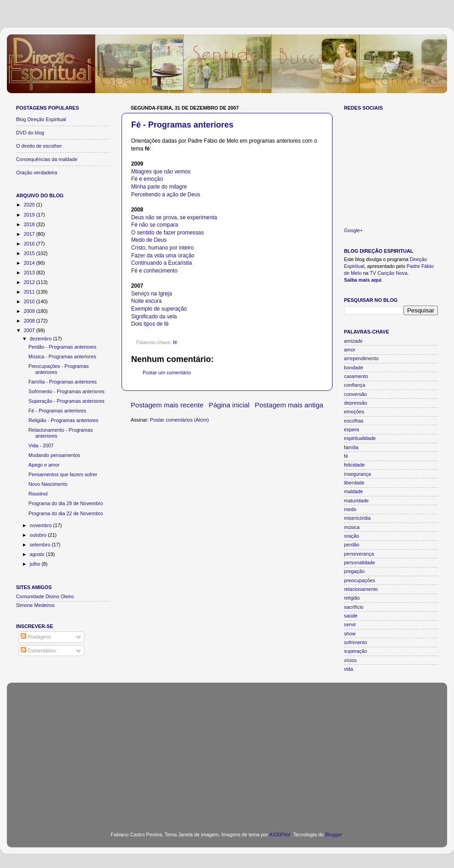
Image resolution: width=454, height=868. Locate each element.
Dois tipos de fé (150, 324)
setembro (41, 545)
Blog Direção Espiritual (41, 119)
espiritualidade (360, 438)
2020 (30, 205)
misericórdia (357, 518)
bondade (354, 367)
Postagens (36, 637)
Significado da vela (154, 317)
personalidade (360, 562)
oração (352, 536)
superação (355, 651)
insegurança (357, 474)
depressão (355, 403)
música (352, 527)
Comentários (38, 651)
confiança (354, 385)
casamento (356, 376)
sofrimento (355, 642)
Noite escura (147, 301)
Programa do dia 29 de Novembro (66, 503)
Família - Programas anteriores (63, 382)
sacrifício (354, 607)
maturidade (356, 501)
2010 (30, 301)
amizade (353, 341)
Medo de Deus (149, 240)
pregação (354, 571)
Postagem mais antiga (289, 405)
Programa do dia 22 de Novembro (66, 513)
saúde (351, 616)
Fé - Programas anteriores (182, 125)
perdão (352, 545)
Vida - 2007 (41, 445)
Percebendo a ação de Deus (166, 195)
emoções (354, 412)
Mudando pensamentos (54, 455)
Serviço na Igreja (152, 294)
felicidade (354, 465)
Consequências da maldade (47, 159)
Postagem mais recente (167, 405)
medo (350, 509)
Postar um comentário (167, 373)
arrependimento (361, 358)
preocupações (360, 580)
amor (350, 350)
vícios (350, 660)
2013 (30, 273)
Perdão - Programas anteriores (62, 347)
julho (36, 564)
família (351, 447)
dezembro (42, 339)
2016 (30, 244)
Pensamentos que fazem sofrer (63, 474)
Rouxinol (38, 494)
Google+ (353, 230)
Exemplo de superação (159, 309)
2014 (30, 263)
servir (350, 624)
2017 (30, 234)
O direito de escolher (39, 146)
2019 (30, 215)
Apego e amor (44, 465)
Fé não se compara (155, 225)
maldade (353, 491)
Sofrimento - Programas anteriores (66, 391)
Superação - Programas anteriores (66, 401)
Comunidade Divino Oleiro (45, 596)
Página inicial (229, 405)
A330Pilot (280, 835)
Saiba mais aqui (363, 280)
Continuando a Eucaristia (162, 263)
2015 (30, 253)
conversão (355, 394)
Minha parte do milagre (159, 187)
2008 (30, 321)
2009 (30, 311)
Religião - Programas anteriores (63, 420)
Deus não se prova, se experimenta (174, 217)
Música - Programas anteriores (62, 356)
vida (349, 669)
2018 (30, 224)
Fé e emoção (147, 179)
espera (352, 429)
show (350, 634)
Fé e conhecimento (154, 271)
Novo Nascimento (48, 484)
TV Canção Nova (388, 273)
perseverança (359, 554)
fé (175, 342)
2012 (30, 282)
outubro (39, 535)
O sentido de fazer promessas (167, 233)
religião (352, 598)
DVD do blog (30, 133)
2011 (30, 292)
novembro (42, 525)
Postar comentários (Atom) (179, 420)
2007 (30, 330)
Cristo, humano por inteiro (163, 248)
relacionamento (361, 589)
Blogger (334, 835)
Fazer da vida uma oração (163, 256)
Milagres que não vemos (161, 172)
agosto (38, 554)
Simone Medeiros (35, 605)
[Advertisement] (227, 751)
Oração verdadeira (36, 172)
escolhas (354, 421)
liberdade (354, 483)
